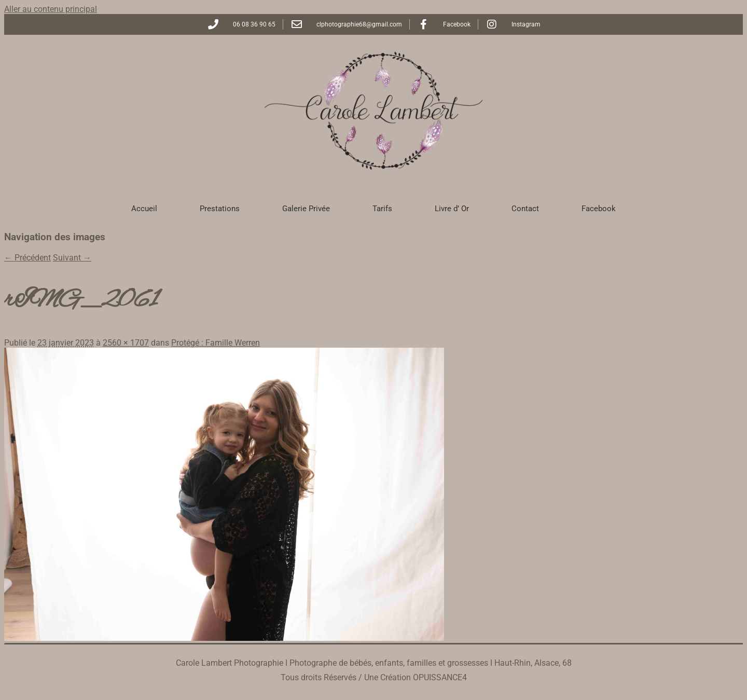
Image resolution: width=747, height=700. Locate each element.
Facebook (599, 209)
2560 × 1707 (126, 343)
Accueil (144, 209)
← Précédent (27, 258)
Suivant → (72, 258)
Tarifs (382, 209)
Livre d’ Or (452, 209)
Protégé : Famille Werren (216, 343)
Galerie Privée (306, 209)
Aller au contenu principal (51, 9)
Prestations (220, 209)
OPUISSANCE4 (440, 677)
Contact (525, 209)
